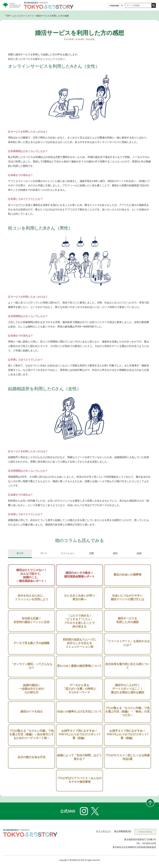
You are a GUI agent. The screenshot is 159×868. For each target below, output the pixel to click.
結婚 (139, 555)
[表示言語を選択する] (115, 5)
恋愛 (91, 555)
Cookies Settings (144, 834)
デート (44, 555)
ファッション (68, 555)
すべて (20, 555)
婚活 (115, 555)
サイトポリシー (102, 834)
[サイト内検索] (138, 5)
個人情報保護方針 (121, 834)
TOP (8, 16)
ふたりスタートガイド (23, 16)
